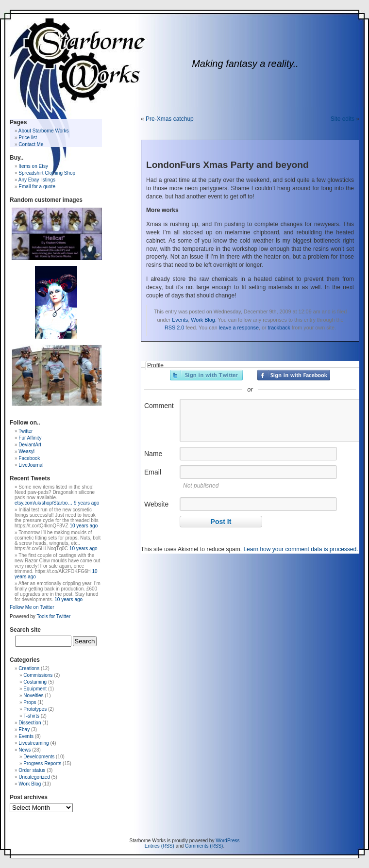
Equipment (35, 689)
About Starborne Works (44, 131)
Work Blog (203, 320)
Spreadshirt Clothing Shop (47, 173)
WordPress (227, 841)
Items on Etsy (33, 166)
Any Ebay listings (37, 180)
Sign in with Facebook (294, 375)
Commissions (38, 675)
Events (180, 320)
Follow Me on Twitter (32, 607)
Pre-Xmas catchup (170, 119)
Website (156, 504)
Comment (159, 406)
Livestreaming (34, 743)
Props (30, 702)
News (25, 750)
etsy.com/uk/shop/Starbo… (43, 503)
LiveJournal (31, 465)
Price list (28, 138)
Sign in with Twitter (206, 375)
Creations (29, 668)
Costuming (35, 682)
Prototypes (35, 709)
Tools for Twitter (53, 616)
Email (153, 472)
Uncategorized (34, 777)
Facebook (29, 458)
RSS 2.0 (174, 328)
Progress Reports (42, 763)
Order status (32, 770)
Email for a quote (37, 187)
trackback (279, 328)
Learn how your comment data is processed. (301, 549)
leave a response (239, 328)
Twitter (25, 431)
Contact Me (31, 144)
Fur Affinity (30, 438)
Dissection (30, 723)
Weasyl (26, 451)
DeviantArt (30, 445)
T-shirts (31, 716)
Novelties (33, 696)
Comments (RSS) (204, 846)
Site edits (343, 119)
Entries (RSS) (159, 846)
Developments (39, 757)
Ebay (24, 729)
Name (153, 454)
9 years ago (86, 503)
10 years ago (84, 526)
